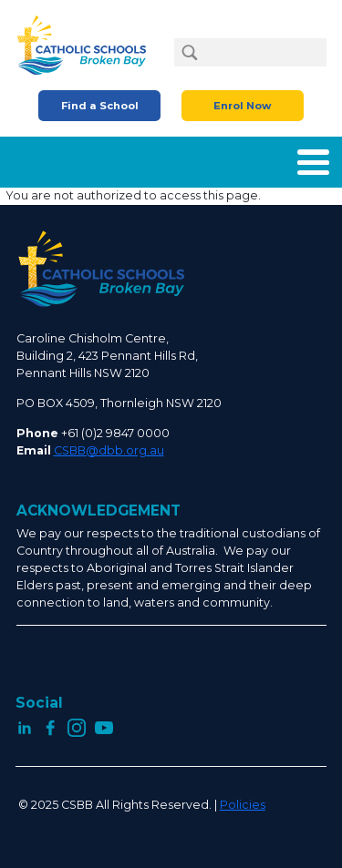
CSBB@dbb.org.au (109, 450)
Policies (243, 805)
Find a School (100, 106)
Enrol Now (242, 106)
